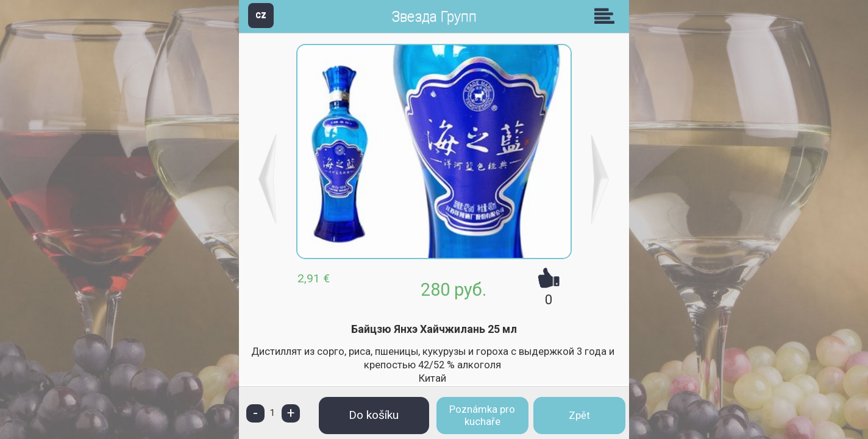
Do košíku (374, 415)
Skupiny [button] (607, 16)
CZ (261, 15)
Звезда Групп (434, 17)
